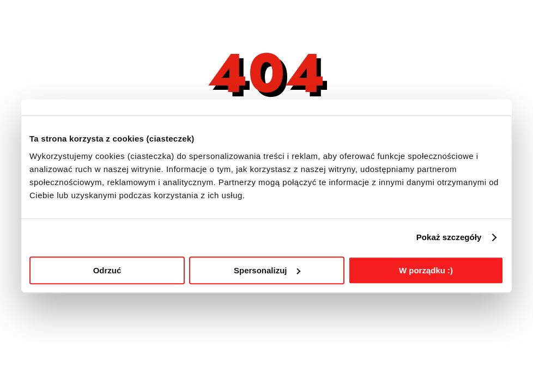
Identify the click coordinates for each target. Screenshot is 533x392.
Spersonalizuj (267, 270)
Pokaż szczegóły (449, 237)
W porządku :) (426, 270)
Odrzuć (107, 270)
